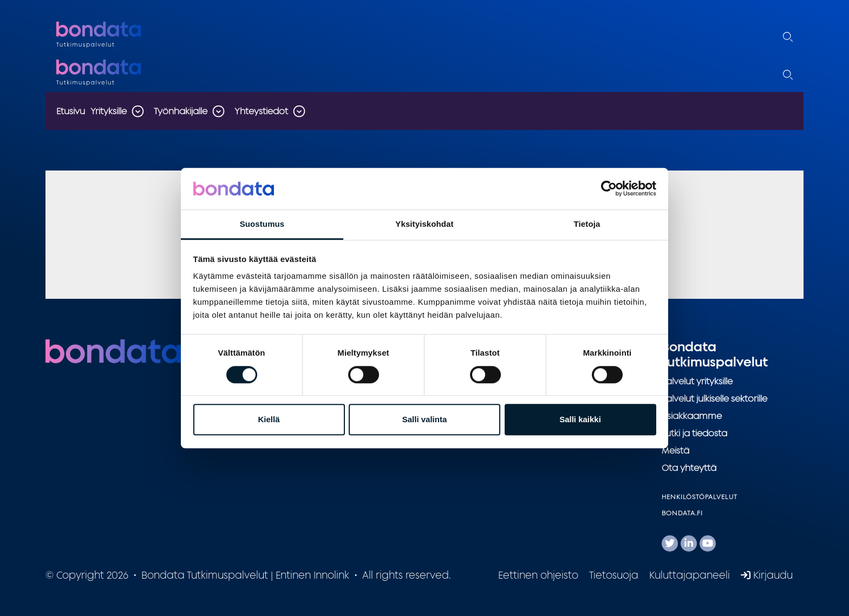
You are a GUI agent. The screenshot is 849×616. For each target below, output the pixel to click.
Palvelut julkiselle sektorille (714, 398)
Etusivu (71, 111)
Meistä (675, 450)
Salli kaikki (580, 419)
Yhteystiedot (261, 111)
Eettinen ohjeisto (538, 575)
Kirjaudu (767, 575)
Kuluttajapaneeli (690, 575)
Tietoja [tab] (587, 224)
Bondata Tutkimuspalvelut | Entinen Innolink (124, 35)
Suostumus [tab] (262, 224)
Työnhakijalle (181, 111)
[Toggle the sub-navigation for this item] (138, 111)
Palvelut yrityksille (697, 381)
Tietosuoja (614, 575)
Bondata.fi (682, 513)
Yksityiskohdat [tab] (424, 224)
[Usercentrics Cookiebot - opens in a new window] (609, 189)
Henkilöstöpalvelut (700, 497)
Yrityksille (109, 111)
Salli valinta (425, 419)
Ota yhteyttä (689, 468)
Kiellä (269, 419)
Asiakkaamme (692, 416)
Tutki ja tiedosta (694, 433)
